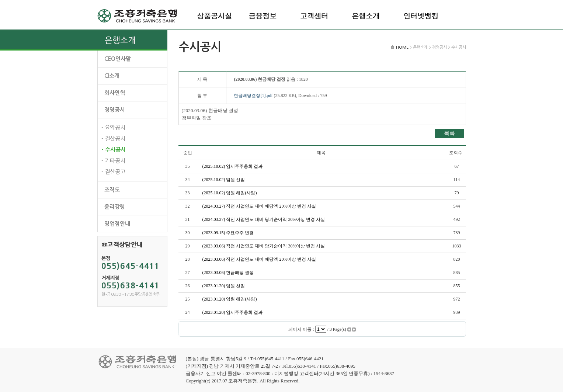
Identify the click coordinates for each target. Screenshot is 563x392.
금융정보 (263, 16)
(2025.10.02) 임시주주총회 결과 (233, 166)
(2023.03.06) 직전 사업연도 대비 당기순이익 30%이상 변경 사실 (264, 246)
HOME (402, 47)
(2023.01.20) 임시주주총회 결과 (233, 312)
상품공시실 (214, 16)
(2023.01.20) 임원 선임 (224, 286)
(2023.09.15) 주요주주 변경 (228, 233)
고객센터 (314, 16)
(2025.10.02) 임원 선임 (224, 180)
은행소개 (366, 16)
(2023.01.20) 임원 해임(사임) (230, 299)
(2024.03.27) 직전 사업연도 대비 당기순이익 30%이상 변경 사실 (264, 219)
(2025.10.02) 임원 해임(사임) (230, 193)
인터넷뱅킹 (421, 16)
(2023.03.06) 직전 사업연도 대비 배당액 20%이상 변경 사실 (259, 259)
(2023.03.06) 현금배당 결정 (228, 273)
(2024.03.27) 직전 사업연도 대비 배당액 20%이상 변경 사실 (259, 206)
